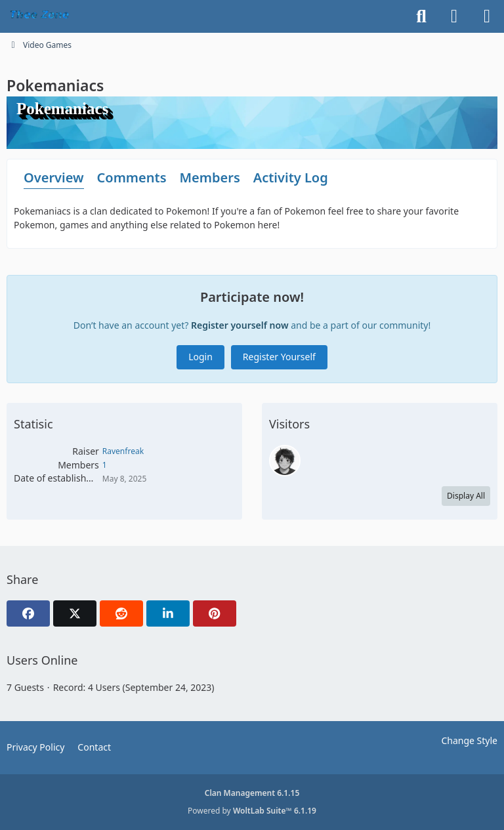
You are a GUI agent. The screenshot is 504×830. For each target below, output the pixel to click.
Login (200, 357)
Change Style (469, 740)
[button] (168, 613)
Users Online (42, 660)
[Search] (421, 16)
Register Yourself (279, 357)
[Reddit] (121, 613)
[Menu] (487, 16)
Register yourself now (240, 325)
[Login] (454, 16)
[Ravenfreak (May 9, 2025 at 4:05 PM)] (285, 461)
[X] (75, 613)
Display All (466, 496)
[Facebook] (28, 613)
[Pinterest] (215, 613)
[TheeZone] (41, 16)
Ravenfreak (123, 451)
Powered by (252, 811)
